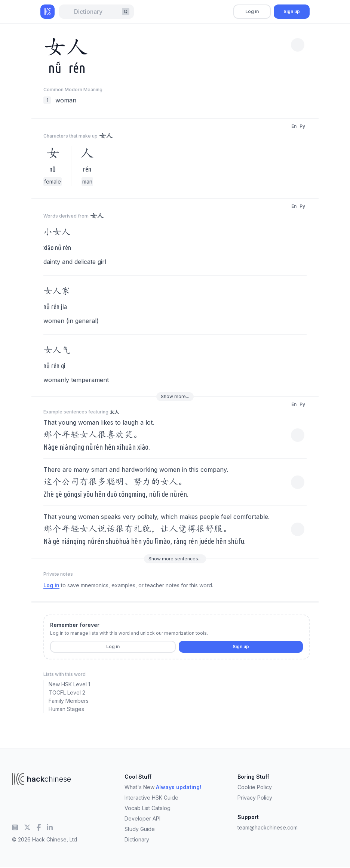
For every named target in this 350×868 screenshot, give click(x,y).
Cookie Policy (255, 787)
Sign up (292, 11)
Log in (252, 11)
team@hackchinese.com (268, 827)
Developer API (142, 818)
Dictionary (137, 839)
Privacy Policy (255, 798)
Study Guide (140, 829)
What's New (163, 787)
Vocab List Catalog (148, 808)
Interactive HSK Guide (151, 798)
